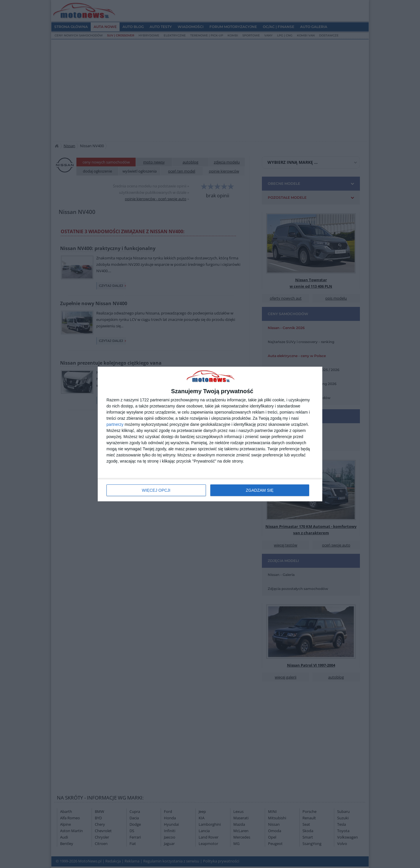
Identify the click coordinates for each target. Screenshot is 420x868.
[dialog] (210, 434)
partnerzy (115, 424)
